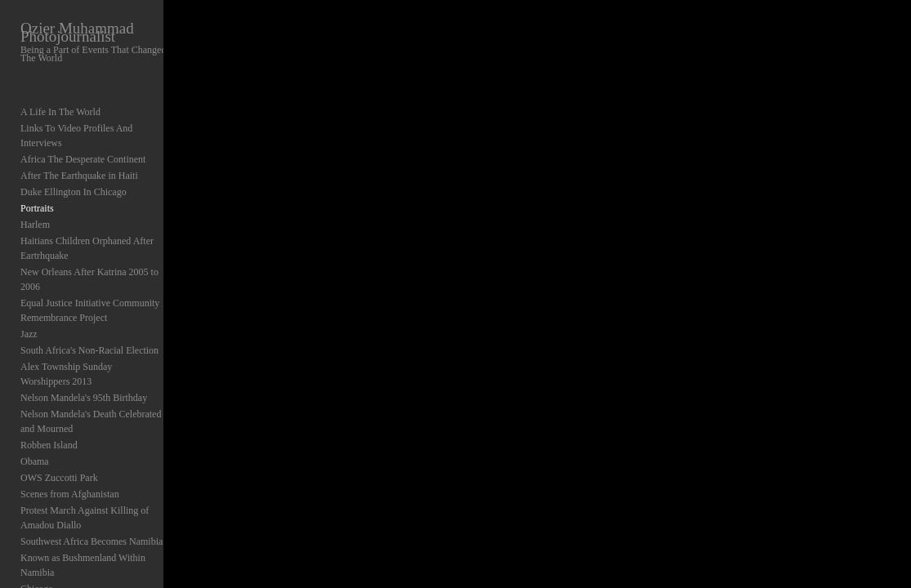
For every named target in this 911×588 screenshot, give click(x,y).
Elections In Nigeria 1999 (71, 563)
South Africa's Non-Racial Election (89, 321)
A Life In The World (60, 112)
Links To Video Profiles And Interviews (98, 128)
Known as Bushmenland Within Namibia (101, 514)
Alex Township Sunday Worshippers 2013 (103, 337)
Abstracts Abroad (55, 579)
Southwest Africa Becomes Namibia (92, 497)
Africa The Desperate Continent (83, 145)
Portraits (37, 194)
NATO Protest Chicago (66, 546)
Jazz (29, 305)
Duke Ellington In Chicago (74, 177)
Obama (35, 417)
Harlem (35, 210)
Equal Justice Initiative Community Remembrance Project (90, 281)
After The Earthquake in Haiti (79, 161)
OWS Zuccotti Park (59, 434)
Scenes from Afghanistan (70, 450)
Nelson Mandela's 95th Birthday (84, 354)
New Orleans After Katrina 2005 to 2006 (100, 257)
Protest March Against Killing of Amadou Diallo (103, 474)
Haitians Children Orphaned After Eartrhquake (87, 234)
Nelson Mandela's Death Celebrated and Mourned (99, 377)
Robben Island (49, 401)
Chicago (37, 530)
